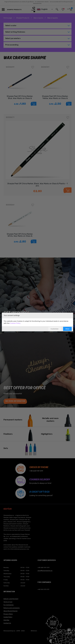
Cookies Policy (15, 323)
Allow (67, 329)
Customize (55, 329)
